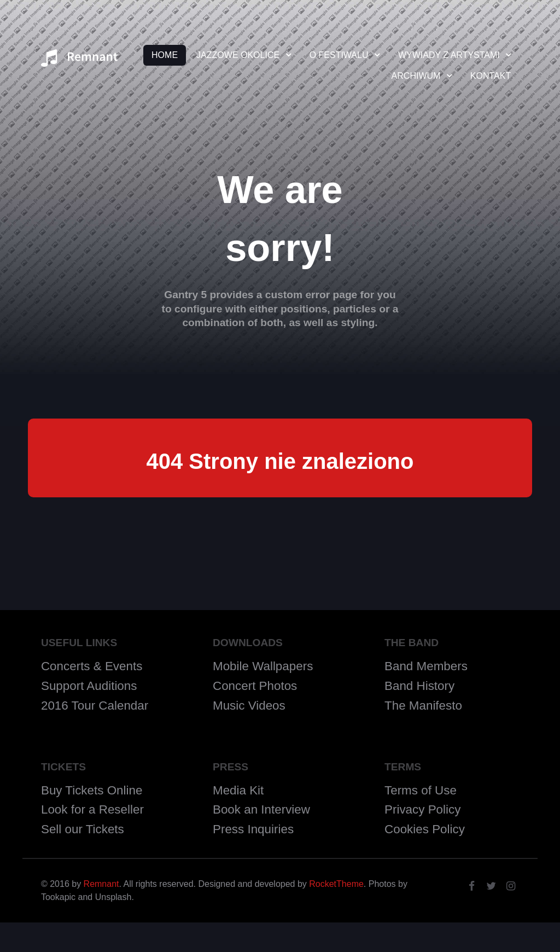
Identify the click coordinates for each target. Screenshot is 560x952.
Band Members (426, 666)
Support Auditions (89, 686)
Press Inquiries (253, 829)
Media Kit (238, 790)
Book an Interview (261, 809)
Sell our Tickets (83, 829)
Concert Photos (255, 686)
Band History (419, 686)
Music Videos (249, 706)
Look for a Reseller (92, 809)
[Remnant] (79, 62)
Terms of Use (421, 790)
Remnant (101, 884)
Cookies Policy (425, 829)
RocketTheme (336, 884)
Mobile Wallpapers (263, 666)
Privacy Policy (422, 809)
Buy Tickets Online (92, 790)
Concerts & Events (92, 666)
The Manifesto (423, 706)
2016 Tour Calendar (95, 706)
